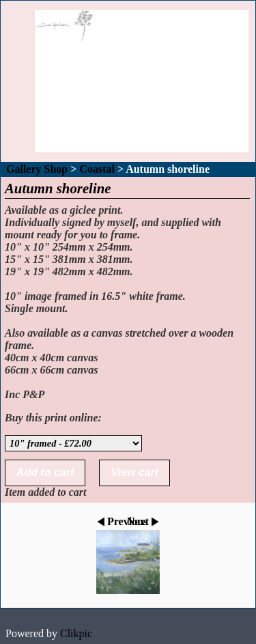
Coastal (97, 169)
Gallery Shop (37, 169)
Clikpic (76, 633)
